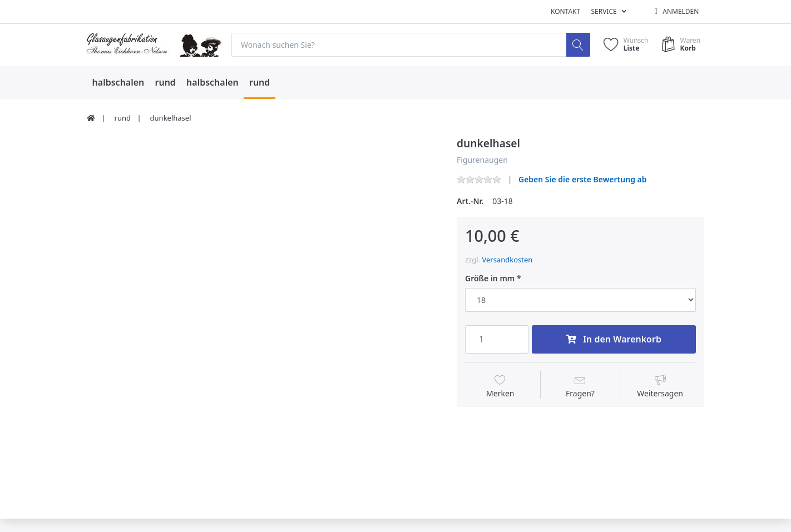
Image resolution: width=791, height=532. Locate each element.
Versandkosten (507, 260)
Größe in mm (490, 279)
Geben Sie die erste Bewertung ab (583, 179)
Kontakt (565, 11)
